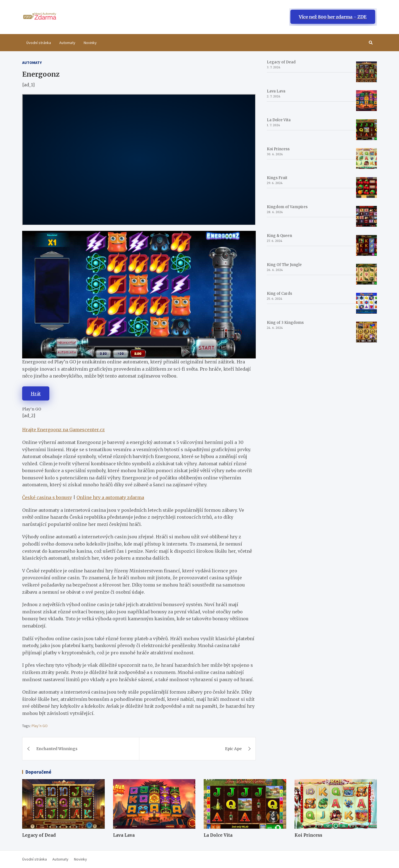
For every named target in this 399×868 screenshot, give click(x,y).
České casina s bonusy (47, 497)
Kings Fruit (277, 178)
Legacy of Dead (281, 62)
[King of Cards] (366, 303)
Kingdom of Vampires (287, 207)
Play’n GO (40, 726)
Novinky (90, 43)
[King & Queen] (366, 245)
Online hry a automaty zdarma (110, 497)
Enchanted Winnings (57, 749)
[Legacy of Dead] (366, 72)
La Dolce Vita (279, 120)
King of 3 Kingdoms (285, 323)
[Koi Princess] (366, 158)
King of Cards (279, 294)
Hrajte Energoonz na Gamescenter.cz (63, 430)
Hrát (36, 394)
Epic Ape (233, 749)
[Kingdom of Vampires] (366, 216)
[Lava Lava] (366, 101)
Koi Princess (278, 149)
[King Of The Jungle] (366, 274)
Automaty (67, 43)
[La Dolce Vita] (366, 130)
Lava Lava (276, 91)
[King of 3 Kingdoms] (366, 332)
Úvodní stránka (39, 43)
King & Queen (279, 236)
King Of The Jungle (284, 265)
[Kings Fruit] (366, 188)
